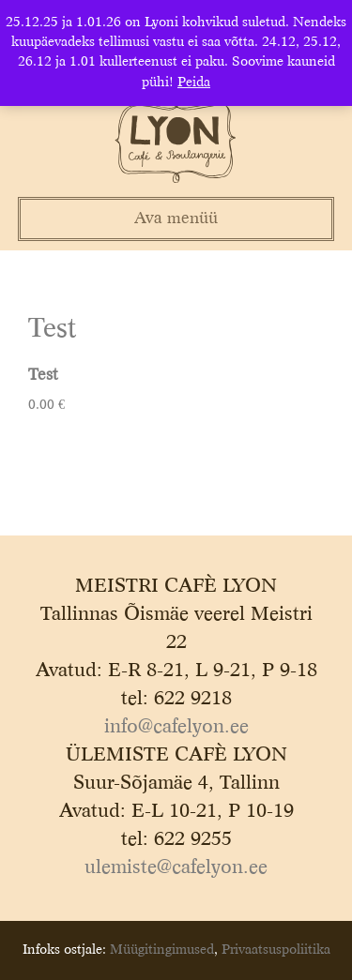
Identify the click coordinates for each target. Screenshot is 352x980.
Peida (194, 83)
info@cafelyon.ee (176, 728)
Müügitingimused (162, 950)
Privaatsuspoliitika (276, 950)
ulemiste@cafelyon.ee (176, 868)
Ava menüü (176, 219)
